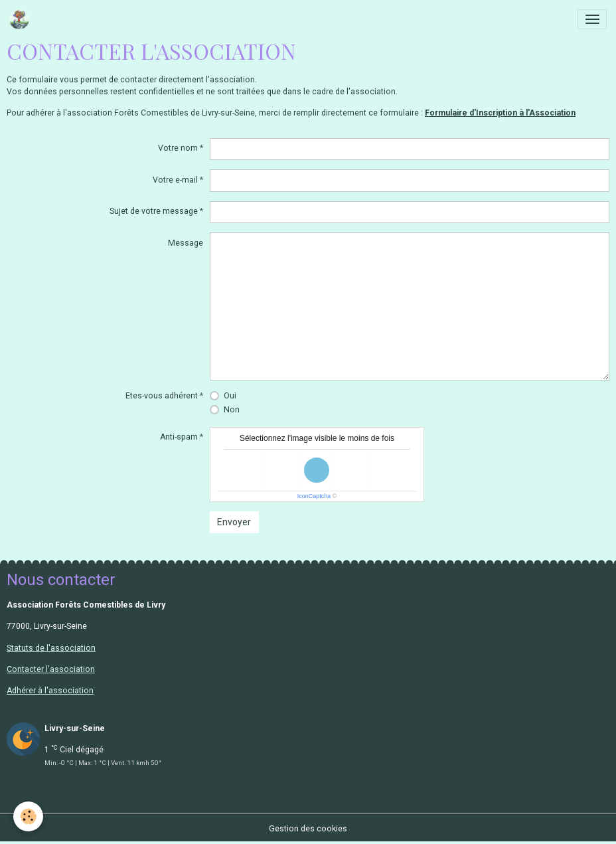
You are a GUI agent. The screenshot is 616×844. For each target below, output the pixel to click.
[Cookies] (28, 816)
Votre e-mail (175, 180)
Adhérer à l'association (50, 691)
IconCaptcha (314, 496)
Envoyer (234, 522)
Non (232, 410)
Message (186, 243)
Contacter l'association (51, 669)
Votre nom (178, 148)
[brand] (22, 19)
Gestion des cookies (308, 829)
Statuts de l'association (51, 648)
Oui (230, 396)
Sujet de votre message (154, 211)
